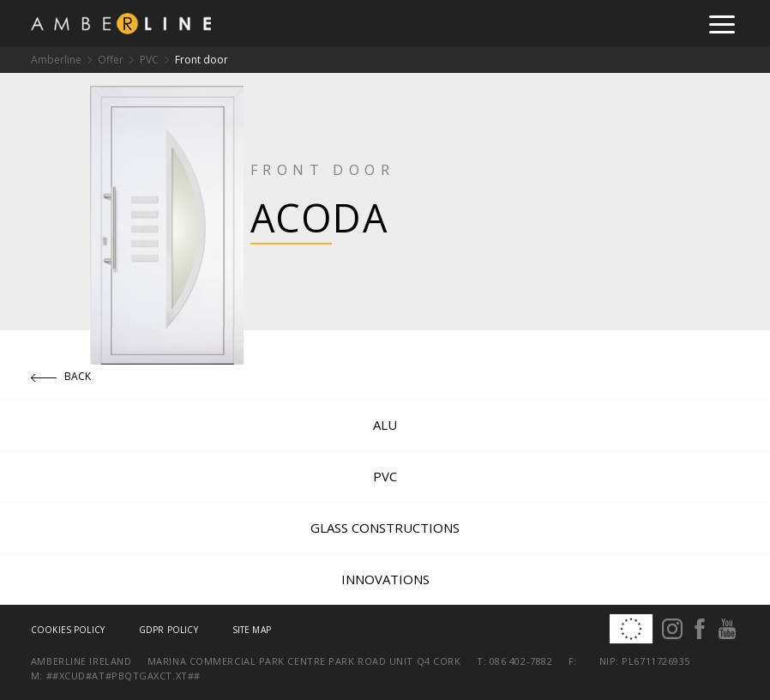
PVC (149, 60)
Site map (252, 630)
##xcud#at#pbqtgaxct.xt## (123, 676)
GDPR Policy (168, 630)
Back (61, 376)
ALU (385, 425)
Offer (111, 60)
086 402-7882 (521, 661)
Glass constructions (385, 528)
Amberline (56, 60)
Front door (202, 60)
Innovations (385, 579)
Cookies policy (68, 630)
